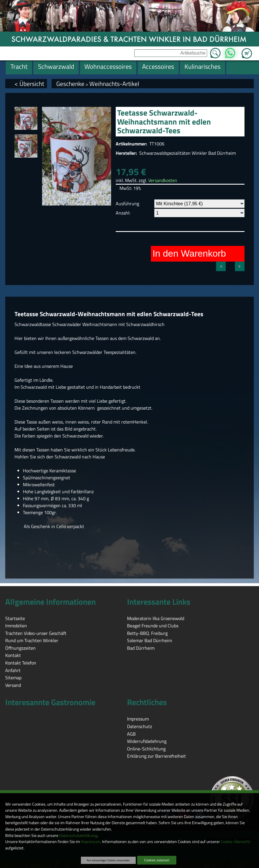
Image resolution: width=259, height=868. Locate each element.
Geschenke (70, 84)
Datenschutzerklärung (78, 835)
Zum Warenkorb (247, 50)
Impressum (91, 842)
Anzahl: (123, 213)
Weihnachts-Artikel (114, 84)
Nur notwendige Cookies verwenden (108, 860)
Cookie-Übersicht (236, 842)
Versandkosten (163, 180)
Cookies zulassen (157, 860)
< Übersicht (29, 84)
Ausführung (127, 204)
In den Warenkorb (189, 253)
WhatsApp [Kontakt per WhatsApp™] (230, 51)
